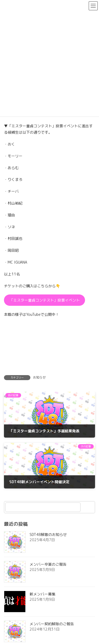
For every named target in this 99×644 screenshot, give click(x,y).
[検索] (88, 507)
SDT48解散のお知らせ (48, 534)
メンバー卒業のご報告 (48, 564)
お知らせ (39, 377)
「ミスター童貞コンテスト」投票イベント (45, 300)
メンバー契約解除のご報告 (52, 624)
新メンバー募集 (43, 594)
